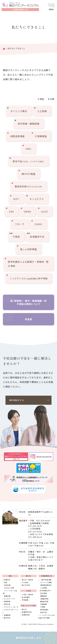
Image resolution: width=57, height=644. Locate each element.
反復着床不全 (37, 237)
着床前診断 (28, 186)
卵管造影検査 (18, 136)
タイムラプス (37, 199)
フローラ (20, 224)
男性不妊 (28, 161)
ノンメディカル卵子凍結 (29, 278)
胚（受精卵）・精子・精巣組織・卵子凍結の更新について (29, 302)
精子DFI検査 (28, 174)
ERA (11, 212)
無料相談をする (17, 400)
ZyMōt (38, 224)
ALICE (45, 212)
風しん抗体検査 (28, 249)
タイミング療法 (19, 111)
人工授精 (42, 111)
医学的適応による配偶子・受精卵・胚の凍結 (28, 264)
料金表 (28, 319)
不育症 (16, 237)
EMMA (27, 212)
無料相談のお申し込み (29, 638)
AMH (28, 149)
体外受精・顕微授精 (29, 124)
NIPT (16, 199)
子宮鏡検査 (41, 136)
